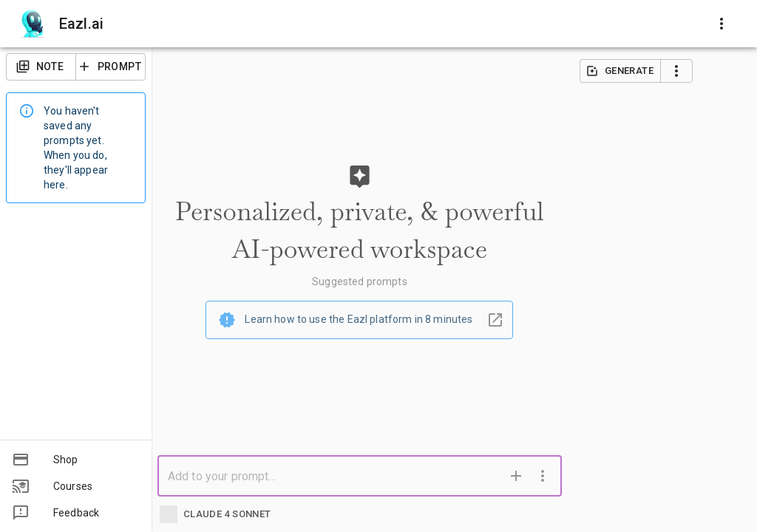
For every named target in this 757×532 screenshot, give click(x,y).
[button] (76, 460)
